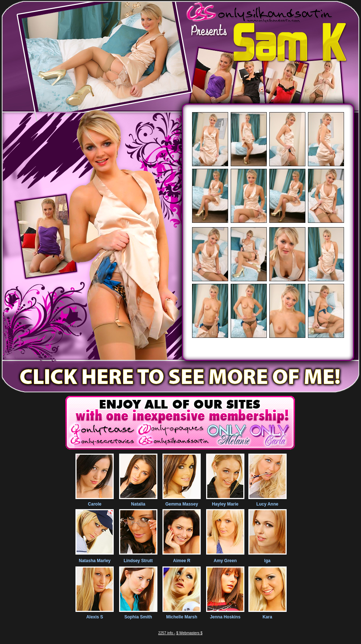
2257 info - (167, 633)
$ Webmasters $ (189, 633)
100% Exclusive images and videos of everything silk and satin (268, 351)
